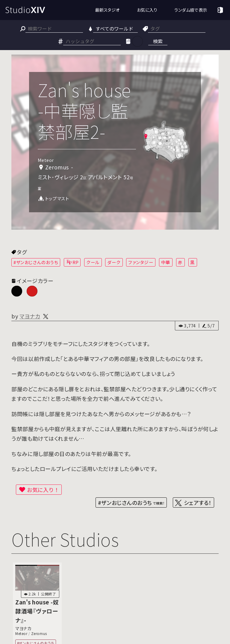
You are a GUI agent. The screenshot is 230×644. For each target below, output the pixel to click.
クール (93, 262)
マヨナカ (30, 316)
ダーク (114, 262)
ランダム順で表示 (191, 10)
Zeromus (39, 634)
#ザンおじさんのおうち (36, 262)
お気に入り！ (43, 490)
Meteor (21, 634)
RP (76, 262)
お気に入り (147, 10)
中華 (166, 262)
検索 (158, 41)
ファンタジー (141, 262)
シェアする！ (198, 502)
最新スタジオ (107, 10)
